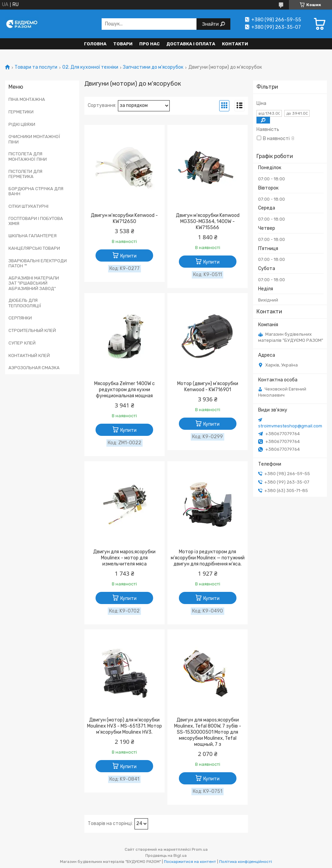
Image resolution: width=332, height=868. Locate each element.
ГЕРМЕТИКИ (21, 112)
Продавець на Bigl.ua (166, 855)
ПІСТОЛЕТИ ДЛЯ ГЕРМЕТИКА (25, 174)
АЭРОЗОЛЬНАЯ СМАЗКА (34, 368)
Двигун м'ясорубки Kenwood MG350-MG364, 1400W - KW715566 (208, 221)
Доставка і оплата (191, 44)
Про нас (149, 44)
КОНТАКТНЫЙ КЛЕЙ (29, 355)
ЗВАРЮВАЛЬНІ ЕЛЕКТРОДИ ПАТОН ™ (38, 263)
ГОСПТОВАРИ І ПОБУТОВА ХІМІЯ (36, 221)
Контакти (235, 44)
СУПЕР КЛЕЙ (22, 343)
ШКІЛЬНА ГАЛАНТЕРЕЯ (33, 236)
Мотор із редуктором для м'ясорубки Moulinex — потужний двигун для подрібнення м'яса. (208, 558)
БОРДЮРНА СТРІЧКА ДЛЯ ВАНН (36, 191)
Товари (123, 44)
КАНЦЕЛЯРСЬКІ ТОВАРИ (34, 248)
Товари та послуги (36, 67)
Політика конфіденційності (246, 862)
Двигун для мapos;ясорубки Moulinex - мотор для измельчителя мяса (124, 558)
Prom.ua (200, 849)
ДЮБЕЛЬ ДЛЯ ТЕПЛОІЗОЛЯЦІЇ (25, 303)
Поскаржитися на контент (190, 862)
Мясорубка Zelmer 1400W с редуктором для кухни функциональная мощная (124, 390)
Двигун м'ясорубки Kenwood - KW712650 (124, 218)
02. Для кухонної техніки (90, 67)
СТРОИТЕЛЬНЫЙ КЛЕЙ (32, 330)
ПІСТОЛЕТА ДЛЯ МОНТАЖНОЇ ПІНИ (28, 157)
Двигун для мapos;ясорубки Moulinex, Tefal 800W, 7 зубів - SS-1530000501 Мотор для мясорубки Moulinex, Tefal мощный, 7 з (208, 732)
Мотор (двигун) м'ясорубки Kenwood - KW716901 (208, 387)
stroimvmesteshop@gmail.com (290, 426)
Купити (128, 256)
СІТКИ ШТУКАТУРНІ (28, 206)
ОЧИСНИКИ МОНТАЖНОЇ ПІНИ (34, 139)
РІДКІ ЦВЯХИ (22, 124)
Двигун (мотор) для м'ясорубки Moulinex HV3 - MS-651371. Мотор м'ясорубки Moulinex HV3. (124, 726)
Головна (95, 44)
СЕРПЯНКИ (20, 318)
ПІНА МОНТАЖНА (27, 99)
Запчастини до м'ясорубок (153, 67)
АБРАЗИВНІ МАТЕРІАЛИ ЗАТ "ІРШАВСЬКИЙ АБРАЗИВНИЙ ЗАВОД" (34, 283)
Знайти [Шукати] (211, 24)
